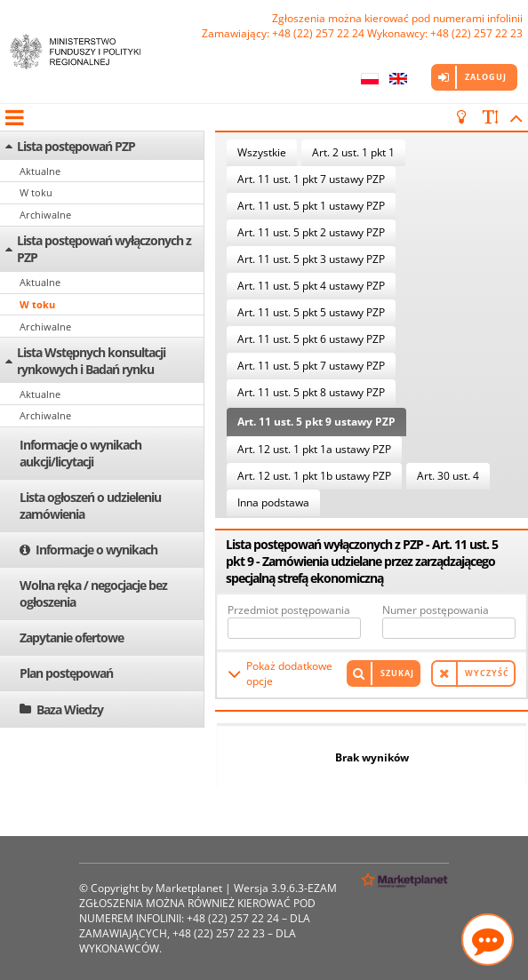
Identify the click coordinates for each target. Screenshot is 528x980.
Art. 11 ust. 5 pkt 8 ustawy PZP (311, 392)
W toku (36, 192)
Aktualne (40, 171)
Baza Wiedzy (70, 709)
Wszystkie (262, 152)
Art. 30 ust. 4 (448, 476)
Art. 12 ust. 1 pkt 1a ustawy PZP (314, 449)
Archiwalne (45, 215)
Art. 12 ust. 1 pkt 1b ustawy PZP (314, 476)
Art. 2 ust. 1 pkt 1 (353, 152)
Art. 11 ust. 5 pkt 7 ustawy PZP (311, 366)
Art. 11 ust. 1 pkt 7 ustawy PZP (311, 179)
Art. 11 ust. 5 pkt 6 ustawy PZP (311, 339)
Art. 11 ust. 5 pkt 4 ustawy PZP (311, 286)
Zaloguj (486, 77)
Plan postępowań (66, 673)
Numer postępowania (436, 610)
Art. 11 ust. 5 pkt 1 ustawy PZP (311, 206)
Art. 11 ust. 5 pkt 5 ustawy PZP (311, 312)
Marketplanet (189, 888)
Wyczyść (487, 673)
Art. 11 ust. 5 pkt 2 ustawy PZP (311, 232)
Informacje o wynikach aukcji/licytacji (80, 453)
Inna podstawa (273, 502)
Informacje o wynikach (96, 550)
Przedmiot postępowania (289, 610)
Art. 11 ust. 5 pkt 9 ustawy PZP (316, 422)
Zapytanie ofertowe (72, 637)
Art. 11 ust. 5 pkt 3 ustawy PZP (311, 259)
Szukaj (397, 673)
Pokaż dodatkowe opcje (289, 673)
